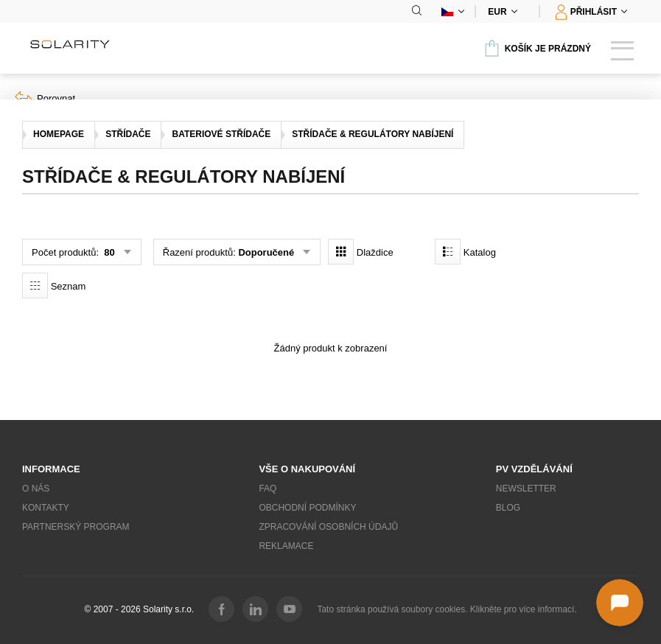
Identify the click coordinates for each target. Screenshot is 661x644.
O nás (36, 489)
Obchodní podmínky (307, 508)
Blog (508, 508)
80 (108, 252)
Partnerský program (76, 527)
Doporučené (266, 252)
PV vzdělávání (534, 469)
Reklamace (286, 546)
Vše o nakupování (307, 469)
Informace (51, 469)
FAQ (267, 489)
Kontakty (46, 508)
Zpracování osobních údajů (328, 527)
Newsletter (526, 489)
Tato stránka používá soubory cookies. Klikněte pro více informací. (447, 609)
